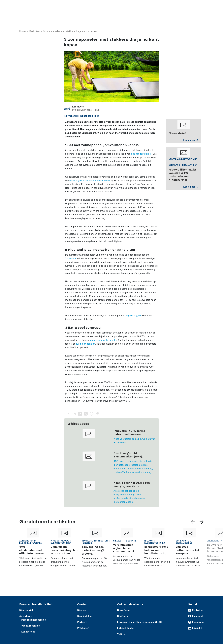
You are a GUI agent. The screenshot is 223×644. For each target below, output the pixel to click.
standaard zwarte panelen (103, 340)
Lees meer (191, 140)
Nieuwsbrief (197, 13)
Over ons (103, 13)
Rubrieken (120, 13)
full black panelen (86, 344)
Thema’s (158, 13)
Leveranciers (46, 4)
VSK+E (121, 634)
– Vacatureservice (30, 626)
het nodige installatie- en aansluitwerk (90, 181)
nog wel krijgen (133, 316)
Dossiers (139, 13)
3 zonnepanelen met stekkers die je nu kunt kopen (70, 31)
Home (23, 31)
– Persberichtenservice (33, 620)
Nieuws (23, 4)
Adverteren (163, 4)
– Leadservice (27, 632)
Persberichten (60, 4)
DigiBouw (123, 616)
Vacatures (74, 4)
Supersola (71, 258)
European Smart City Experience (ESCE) (140, 622)
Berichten (35, 31)
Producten (33, 4)
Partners (82, 622)
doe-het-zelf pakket (141, 154)
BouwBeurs (124, 610)
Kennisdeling (178, 13)
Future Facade (125, 628)
